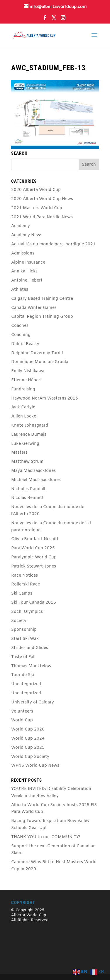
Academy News (27, 235)
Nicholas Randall (28, 489)
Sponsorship (24, 630)
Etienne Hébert (27, 380)
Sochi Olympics (27, 612)
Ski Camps (22, 594)
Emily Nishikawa (28, 371)
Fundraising (23, 389)
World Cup (22, 720)
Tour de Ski (23, 675)
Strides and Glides (30, 648)
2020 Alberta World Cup (36, 190)
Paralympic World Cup (34, 557)
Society (19, 621)
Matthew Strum (27, 462)
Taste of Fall (23, 657)
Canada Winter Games (34, 308)
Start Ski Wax (25, 639)
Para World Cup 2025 (33, 548)
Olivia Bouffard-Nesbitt (35, 539)
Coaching (21, 335)
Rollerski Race (26, 584)
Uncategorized (26, 684)
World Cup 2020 (28, 729)
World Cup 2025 (28, 748)
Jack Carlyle (23, 407)
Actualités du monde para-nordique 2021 (53, 244)
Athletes (20, 290)
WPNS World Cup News (35, 766)
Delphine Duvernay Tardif (37, 353)
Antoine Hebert (27, 281)
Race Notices (24, 576)
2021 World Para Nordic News (42, 217)
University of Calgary (33, 702)
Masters (19, 453)
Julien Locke (24, 416)
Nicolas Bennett (27, 498)
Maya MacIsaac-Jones (33, 471)
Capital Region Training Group (42, 317)
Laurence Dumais (29, 435)
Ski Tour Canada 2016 (34, 603)
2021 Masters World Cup (37, 208)
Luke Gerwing (25, 444)
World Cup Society (30, 757)
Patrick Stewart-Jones (34, 566)
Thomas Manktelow (31, 666)
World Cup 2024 (28, 739)
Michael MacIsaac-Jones (36, 480)
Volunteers (22, 712)
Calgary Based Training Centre (42, 299)
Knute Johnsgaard (30, 426)
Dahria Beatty (25, 344)
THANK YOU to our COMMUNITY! (46, 837)
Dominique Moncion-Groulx (40, 362)
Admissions (23, 253)
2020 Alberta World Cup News (42, 199)
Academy (21, 226)
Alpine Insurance (28, 263)
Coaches (20, 326)
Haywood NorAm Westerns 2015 (45, 399)
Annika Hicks (24, 271)
